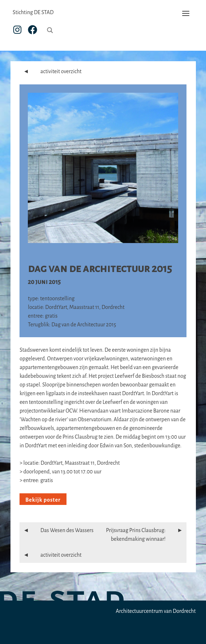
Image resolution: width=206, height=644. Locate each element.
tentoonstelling (57, 298)
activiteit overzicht (50, 71)
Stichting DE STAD (33, 12)
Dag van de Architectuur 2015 (100, 268)
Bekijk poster (43, 500)
